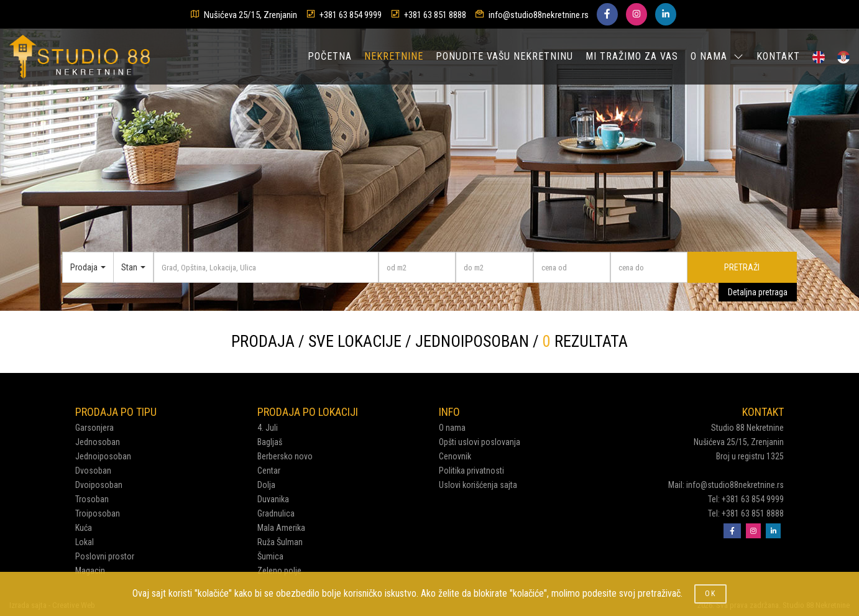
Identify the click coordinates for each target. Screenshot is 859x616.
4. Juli (268, 428)
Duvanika (273, 499)
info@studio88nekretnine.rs (539, 15)
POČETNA (330, 56)
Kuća (84, 528)
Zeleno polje (279, 571)
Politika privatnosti (471, 471)
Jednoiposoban (103, 456)
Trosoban (92, 499)
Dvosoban (93, 471)
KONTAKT (778, 56)
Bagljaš (270, 442)
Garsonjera (94, 428)
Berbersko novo (285, 456)
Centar (269, 471)
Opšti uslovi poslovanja (480, 442)
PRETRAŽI (742, 267)
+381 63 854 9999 (351, 15)
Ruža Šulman (280, 542)
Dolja (266, 485)
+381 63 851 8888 (435, 15)
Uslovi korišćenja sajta (478, 485)
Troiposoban (98, 513)
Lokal (85, 542)
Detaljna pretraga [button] (758, 292)
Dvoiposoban (99, 485)
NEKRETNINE (394, 56)
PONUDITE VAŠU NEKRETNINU (504, 56)
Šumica (270, 556)
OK (710, 594)
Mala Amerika (281, 528)
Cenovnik (455, 456)
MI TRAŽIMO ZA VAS (632, 56)
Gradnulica (276, 513)
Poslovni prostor (105, 556)
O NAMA (717, 56)
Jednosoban (98, 442)
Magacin (90, 571)
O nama (452, 428)
